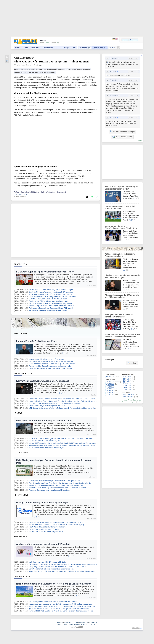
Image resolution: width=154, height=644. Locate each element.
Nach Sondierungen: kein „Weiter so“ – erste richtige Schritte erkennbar (53, 584)
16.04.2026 (110, 388)
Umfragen (85, 48)
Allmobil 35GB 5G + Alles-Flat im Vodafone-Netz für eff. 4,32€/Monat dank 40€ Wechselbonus (63, 443)
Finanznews (20, 536)
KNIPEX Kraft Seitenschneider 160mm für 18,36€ (47, 448)
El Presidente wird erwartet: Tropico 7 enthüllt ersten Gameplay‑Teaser (54, 481)
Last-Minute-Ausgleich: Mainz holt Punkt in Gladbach (48, 299)
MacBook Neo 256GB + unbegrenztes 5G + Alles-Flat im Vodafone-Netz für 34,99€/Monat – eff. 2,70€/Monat (68, 439)
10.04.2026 (127, 381)
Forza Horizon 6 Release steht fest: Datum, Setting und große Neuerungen (56, 485)
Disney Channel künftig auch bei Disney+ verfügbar (43, 503)
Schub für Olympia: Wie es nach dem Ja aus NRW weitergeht (51, 292)
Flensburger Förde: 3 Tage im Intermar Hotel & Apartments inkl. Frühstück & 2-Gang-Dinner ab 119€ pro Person (69, 399)
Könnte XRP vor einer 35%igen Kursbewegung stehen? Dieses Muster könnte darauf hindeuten (63, 571)
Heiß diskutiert (128, 397)
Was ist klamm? (100, 48)
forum (140, 141)
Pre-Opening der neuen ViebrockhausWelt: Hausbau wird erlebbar (53, 602)
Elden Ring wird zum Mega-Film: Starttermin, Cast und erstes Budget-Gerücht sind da (60, 483)
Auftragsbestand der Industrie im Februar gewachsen (120, 255)
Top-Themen (20, 334)
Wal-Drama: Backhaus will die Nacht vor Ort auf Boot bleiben (51, 361)
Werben (112, 48)
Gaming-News (21, 453)
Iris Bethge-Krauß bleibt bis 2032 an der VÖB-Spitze (48, 562)
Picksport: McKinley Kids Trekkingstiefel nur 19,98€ (47, 406)
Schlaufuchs (36, 48)
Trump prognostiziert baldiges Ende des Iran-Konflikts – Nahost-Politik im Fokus (57, 567)
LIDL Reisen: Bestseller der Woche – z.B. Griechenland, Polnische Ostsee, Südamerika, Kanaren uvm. (66, 408)
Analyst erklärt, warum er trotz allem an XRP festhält (43, 544)
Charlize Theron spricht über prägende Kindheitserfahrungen (122, 276)
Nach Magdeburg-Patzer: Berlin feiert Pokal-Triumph (48, 310)
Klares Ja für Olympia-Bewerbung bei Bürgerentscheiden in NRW (52, 297)
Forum (25, 48)
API (91, 625)
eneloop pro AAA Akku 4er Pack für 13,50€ (44, 441)
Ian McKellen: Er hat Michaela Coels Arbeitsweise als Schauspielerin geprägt (56, 525)
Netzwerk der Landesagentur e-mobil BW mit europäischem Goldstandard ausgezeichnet (61, 604)
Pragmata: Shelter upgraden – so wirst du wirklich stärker (49, 490)
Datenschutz (69, 623)
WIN (74, 48)
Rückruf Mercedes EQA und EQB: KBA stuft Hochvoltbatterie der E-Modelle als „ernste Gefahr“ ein (64, 606)
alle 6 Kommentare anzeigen (122, 132)
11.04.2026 (127, 379)
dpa (41, 65)
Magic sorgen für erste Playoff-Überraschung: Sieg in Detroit (50, 294)
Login (125, 40)
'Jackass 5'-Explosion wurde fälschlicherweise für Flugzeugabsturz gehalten (56, 522)
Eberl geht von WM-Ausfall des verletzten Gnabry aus (48, 301)
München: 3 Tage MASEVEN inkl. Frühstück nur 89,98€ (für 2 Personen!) (55, 403)
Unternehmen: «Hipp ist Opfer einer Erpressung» (46, 359)
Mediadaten (84, 623)
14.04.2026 (110, 392)
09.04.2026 (127, 383)
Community (48, 48)
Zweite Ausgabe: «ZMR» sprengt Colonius (44, 529)
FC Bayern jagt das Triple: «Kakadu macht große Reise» (45, 272)
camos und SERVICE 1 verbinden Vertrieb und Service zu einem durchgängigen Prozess (61, 611)
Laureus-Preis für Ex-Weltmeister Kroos (37, 341)
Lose (58, 48)
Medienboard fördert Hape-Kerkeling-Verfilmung (46, 532)
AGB (76, 623)
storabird (113, 71)
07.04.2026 (127, 387)
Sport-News (20, 264)
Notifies (139, 402)
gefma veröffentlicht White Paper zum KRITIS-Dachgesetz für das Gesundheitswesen (60, 609)
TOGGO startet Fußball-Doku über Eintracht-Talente (48, 527)
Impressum (93, 623)
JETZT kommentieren (122, 137)
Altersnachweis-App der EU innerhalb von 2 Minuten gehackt (122, 296)
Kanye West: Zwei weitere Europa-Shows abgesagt (42, 381)
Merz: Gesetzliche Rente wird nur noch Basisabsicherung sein (51, 569)
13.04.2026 (110, 395)
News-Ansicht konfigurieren (133, 400)
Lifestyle (66, 48)
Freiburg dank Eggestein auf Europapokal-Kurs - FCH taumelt (51, 308)
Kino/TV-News (21, 495)
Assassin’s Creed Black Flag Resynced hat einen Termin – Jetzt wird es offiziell (57, 488)
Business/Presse (23, 576)
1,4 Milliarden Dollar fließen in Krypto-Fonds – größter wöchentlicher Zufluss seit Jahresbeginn (63, 564)
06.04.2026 (127, 390)
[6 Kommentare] (20, 196)
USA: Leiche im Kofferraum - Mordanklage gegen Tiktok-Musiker (52, 364)
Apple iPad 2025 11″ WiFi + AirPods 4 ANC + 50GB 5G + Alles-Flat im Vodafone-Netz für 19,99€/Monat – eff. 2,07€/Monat (73, 446)
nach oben (136, 628)
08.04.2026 (127, 385)
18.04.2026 (110, 384)
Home (59, 625)
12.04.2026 (127, 377)
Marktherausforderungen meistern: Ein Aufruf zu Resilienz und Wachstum (122, 336)
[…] (75, 283)
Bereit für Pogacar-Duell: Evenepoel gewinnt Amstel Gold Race (52, 306)
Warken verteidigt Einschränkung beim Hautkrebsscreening (50, 366)
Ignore (134, 402)
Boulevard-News (23, 373)
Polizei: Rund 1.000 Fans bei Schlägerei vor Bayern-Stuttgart (51, 290)
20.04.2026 (110, 377)
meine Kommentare (124, 402)
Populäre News (129, 395)
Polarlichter (114, 58)
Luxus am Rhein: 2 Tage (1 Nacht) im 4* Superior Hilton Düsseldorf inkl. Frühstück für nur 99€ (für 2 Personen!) (69, 401)
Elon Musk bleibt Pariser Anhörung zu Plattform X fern (44, 421)
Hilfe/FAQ (85, 625)
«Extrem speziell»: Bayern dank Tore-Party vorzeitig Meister (50, 304)
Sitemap (60, 623)
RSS (95, 625)
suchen (132, 363)
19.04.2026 (110, 382)
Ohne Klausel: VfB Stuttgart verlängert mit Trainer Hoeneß (51, 62)
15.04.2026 (110, 390)
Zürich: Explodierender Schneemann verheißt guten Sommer (51, 368)
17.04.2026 (110, 386)
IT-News (18, 413)
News (17, 48)
